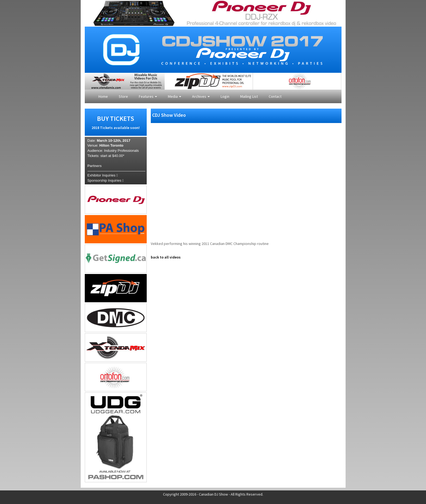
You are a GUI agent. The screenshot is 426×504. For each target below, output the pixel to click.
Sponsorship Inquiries (106, 180)
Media (175, 96)
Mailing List (249, 96)
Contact (275, 96)
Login (225, 96)
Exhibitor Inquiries (103, 175)
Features (148, 96)
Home (103, 96)
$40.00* (118, 156)
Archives (201, 96)
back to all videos (166, 257)
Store (123, 96)
